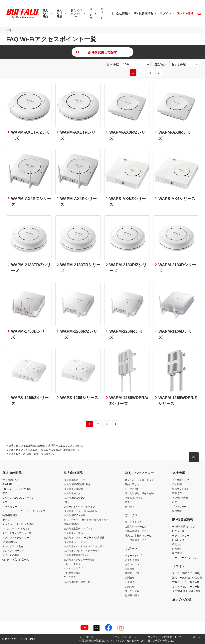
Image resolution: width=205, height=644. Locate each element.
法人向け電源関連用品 (76, 555)
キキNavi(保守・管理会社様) (187, 591)
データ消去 (70, 578)
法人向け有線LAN (73, 489)
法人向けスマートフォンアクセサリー (84, 547)
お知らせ (130, 587)
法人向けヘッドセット (76, 542)
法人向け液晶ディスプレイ (78, 529)
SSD (5, 494)
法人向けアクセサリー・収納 (79, 560)
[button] (194, 458)
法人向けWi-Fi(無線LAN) (77, 485)
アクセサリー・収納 (13, 547)
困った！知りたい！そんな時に (141, 494)
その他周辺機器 (11, 555)
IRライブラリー (181, 536)
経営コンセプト (181, 489)
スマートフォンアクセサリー (18, 533)
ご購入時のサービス (136, 527)
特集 (127, 502)
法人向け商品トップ (74, 480)
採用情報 (177, 511)
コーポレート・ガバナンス (186, 558)
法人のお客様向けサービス (139, 536)
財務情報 (177, 549)
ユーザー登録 (132, 591)
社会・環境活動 (180, 498)
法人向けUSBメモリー (76, 516)
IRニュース (178, 531)
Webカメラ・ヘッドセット (16, 529)
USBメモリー (10, 507)
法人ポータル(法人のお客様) (187, 578)
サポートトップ (133, 556)
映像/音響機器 (10, 516)
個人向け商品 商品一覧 (16, 560)
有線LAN (7, 485)
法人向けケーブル (73, 533)
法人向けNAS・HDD (74, 498)
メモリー (7, 502)
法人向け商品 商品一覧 (77, 582)
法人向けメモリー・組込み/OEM (81, 511)
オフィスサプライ (73, 569)
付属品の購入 (132, 596)
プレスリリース (181, 507)
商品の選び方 (132, 485)
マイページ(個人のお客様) (186, 574)
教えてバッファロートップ (139, 480)
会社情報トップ (181, 480)
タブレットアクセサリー (16, 538)
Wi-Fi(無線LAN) (11, 480)
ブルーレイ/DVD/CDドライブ (18, 498)
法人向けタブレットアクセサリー (82, 551)
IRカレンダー (179, 540)
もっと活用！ (132, 489)
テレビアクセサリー (13, 551)
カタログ (130, 582)
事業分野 (177, 494)
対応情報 (130, 569)
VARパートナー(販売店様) (186, 582)
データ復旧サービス (136, 540)
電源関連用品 (10, 542)
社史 (175, 502)
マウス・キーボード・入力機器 (18, 525)
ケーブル (7, 520)
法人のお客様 (182, 600)
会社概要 (177, 485)
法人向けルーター (73, 494)
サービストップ (133, 523)
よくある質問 (132, 560)
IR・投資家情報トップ (184, 527)
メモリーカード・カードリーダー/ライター (25, 511)
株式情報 (177, 553)
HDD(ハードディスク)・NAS (17, 489)
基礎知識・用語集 (134, 498)
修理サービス (132, 574)
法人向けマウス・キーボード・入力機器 (84, 538)
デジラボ (130, 507)
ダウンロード (132, 565)
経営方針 (177, 545)
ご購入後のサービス (136, 531)
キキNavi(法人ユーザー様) (186, 587)
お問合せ (130, 578)
